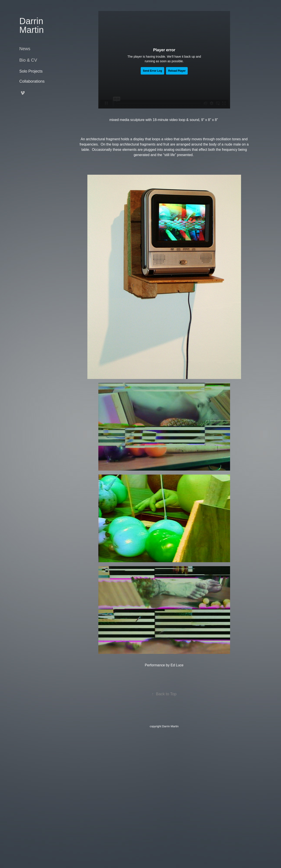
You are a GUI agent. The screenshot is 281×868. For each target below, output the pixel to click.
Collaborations (32, 81)
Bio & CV (28, 60)
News (25, 49)
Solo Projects (31, 71)
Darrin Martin (32, 25)
